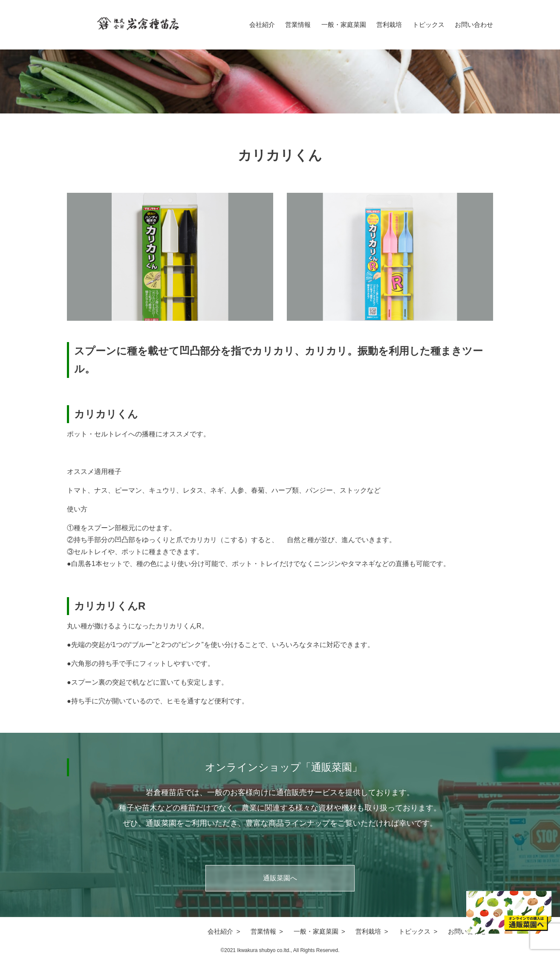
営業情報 (298, 25)
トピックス (429, 25)
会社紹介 (262, 25)
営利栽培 (389, 25)
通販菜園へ (280, 878)
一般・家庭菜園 (344, 25)
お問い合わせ (474, 25)
